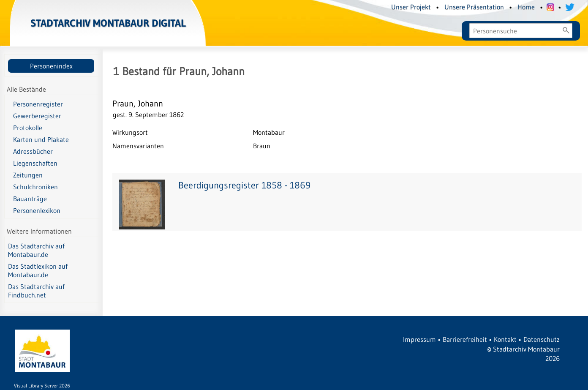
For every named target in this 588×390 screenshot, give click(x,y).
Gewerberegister (37, 116)
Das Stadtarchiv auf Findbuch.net (36, 291)
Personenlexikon (37, 210)
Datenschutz (542, 339)
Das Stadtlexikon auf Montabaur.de (38, 270)
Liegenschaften (35, 163)
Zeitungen (28, 175)
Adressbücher (33, 151)
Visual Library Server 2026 (42, 386)
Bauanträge (30, 199)
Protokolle (28, 128)
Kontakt (505, 339)
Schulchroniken (35, 187)
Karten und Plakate (41, 139)
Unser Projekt (411, 7)
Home (526, 7)
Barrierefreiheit (465, 339)
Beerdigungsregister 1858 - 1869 (244, 185)
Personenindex (51, 66)
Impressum (419, 339)
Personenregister (38, 104)
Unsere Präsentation (474, 7)
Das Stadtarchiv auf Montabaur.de (36, 250)
